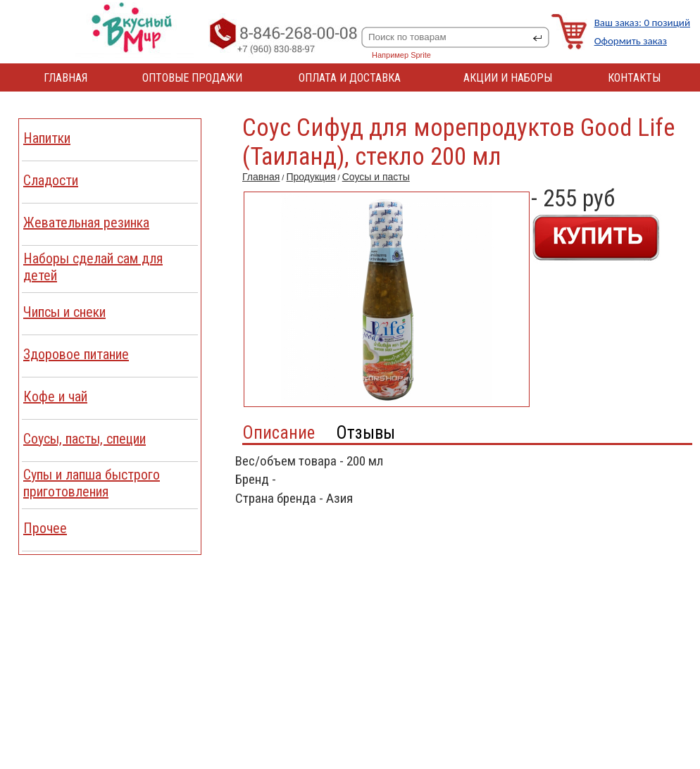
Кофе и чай (55, 396)
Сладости (51, 180)
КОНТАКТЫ (634, 78)
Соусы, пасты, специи (85, 439)
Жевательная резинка (86, 223)
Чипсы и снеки (64, 312)
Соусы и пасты (376, 177)
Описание (279, 433)
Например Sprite (401, 55)
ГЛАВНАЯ (65, 78)
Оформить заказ (631, 41)
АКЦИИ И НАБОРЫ (508, 78)
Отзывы (365, 433)
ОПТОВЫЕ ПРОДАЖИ (192, 78)
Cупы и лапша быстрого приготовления (92, 483)
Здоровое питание (76, 354)
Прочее (45, 528)
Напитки (47, 138)
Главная (261, 177)
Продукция (311, 177)
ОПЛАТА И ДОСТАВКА (350, 78)
